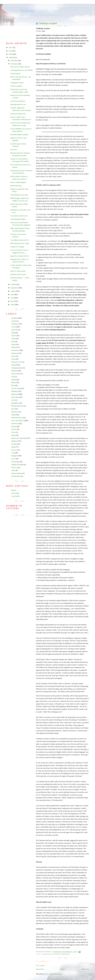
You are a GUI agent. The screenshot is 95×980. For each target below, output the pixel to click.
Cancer (14, 336)
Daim (13, 341)
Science (14, 450)
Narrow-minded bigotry (18, 182)
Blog (13, 333)
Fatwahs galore (15, 73)
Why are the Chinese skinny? (20, 67)
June (13, 298)
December (14, 60)
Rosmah (14, 444)
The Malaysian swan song (19, 195)
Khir (13, 385)
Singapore (15, 456)
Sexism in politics (16, 86)
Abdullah (14, 318)
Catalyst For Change (17, 247)
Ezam (13, 359)
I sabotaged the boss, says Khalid (21, 70)
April (13, 304)
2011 (11, 47)
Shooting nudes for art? (18, 104)
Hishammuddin (16, 368)
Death (13, 344)
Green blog (15, 493)
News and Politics (17, 421)
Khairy (14, 382)
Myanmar (15, 412)
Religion (14, 441)
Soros (13, 459)
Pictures (14, 429)
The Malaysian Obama (18, 219)
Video (13, 470)
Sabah (13, 447)
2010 (11, 51)
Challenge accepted (48, 23)
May (13, 301)
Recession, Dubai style (18, 114)
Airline (14, 321)
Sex (13, 453)
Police (13, 432)
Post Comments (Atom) (53, 974)
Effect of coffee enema (18, 271)
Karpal (14, 380)
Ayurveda (15, 330)
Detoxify (14, 347)
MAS (13, 400)
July (12, 294)
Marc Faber (15, 397)
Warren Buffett (16, 473)
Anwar (14, 327)
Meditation (15, 403)
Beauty (14, 490)
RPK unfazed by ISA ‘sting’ (20, 243)
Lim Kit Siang (16, 388)
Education (15, 353)
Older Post (85, 969)
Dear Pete (14, 150)
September (15, 288)
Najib (13, 415)
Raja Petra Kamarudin (61, 954)
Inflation (14, 371)
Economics (15, 350)
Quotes (14, 435)
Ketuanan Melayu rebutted (19, 135)
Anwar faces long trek (18, 101)
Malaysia (47, 954)
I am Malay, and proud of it (19, 240)
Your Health (15, 496)
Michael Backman (17, 406)
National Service (17, 418)
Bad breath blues (16, 186)
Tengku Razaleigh (17, 464)
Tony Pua (14, 467)
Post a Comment (40, 966)
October (14, 284)
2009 (11, 54)
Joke (13, 377)
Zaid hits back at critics (18, 274)
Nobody (27, 11)
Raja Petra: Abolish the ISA (20, 256)
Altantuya (15, 324)
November (15, 64)
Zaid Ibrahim (16, 476)
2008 (11, 57)
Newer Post (40, 969)
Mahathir (14, 391)
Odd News (15, 423)
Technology (15, 462)
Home (63, 969)
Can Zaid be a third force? (19, 216)
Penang (14, 426)
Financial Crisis (17, 362)
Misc (13, 409)
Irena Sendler (16, 374)
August (13, 291)
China (13, 338)
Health (14, 365)
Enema (14, 356)
